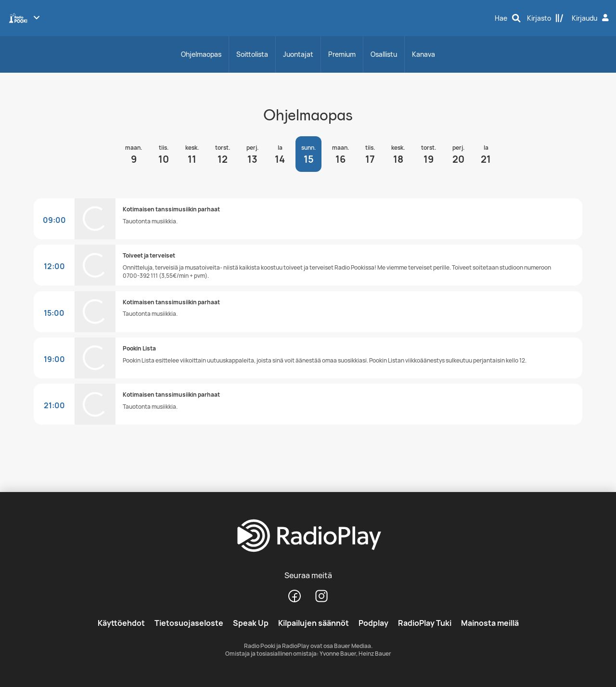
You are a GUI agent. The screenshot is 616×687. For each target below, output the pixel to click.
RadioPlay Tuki (425, 623)
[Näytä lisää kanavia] (37, 17)
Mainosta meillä (490, 623)
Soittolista (252, 54)
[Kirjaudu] (591, 18)
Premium (342, 54)
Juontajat (298, 54)
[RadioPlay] (308, 536)
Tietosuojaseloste (189, 623)
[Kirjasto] (545, 18)
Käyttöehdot (121, 623)
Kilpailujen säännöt (314, 623)
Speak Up (251, 623)
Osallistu (384, 54)
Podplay (373, 623)
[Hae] (508, 18)
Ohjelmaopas (201, 54)
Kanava (423, 54)
